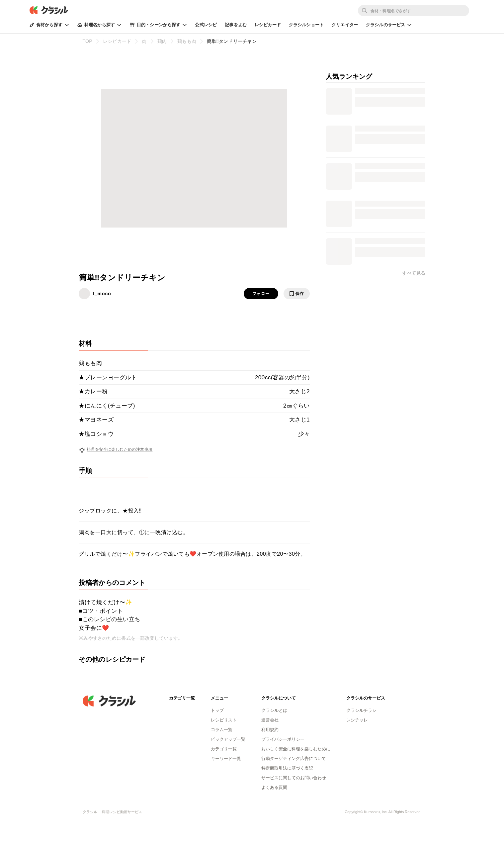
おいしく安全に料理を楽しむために (296, 749)
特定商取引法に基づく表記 (287, 768)
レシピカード (268, 25)
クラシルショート (306, 25)
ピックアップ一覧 (228, 739)
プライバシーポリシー (283, 739)
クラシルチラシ (361, 710)
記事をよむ (236, 25)
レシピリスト (224, 720)
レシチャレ (357, 720)
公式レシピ (206, 25)
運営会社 (270, 720)
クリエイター (345, 25)
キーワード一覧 (226, 758)
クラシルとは (274, 710)
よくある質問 (274, 787)
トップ (217, 710)
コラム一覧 (222, 730)
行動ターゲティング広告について (294, 758)
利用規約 (270, 730)
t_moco (102, 294)
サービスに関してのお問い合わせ (294, 778)
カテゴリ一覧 (224, 749)
